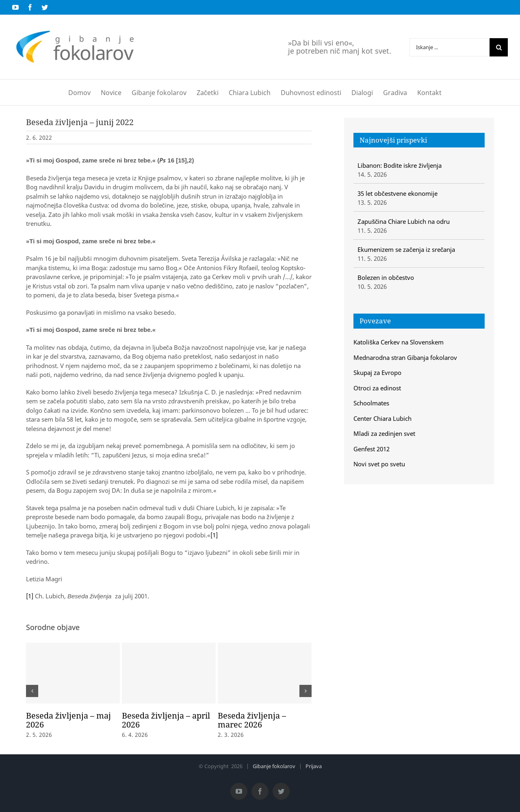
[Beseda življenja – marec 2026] (265, 673)
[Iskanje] (499, 47)
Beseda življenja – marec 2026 (252, 720)
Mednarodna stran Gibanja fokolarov (405, 357)
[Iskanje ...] (450, 47)
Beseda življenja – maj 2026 (68, 720)
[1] (214, 535)
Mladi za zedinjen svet (384, 433)
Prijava (314, 766)
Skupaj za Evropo (377, 372)
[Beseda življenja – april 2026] (169, 673)
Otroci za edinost (377, 388)
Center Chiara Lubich (382, 418)
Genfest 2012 (372, 449)
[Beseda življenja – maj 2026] (73, 673)
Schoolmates (371, 403)
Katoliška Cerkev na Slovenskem (399, 342)
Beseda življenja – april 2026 (166, 720)
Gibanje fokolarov (274, 766)
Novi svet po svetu (379, 464)
